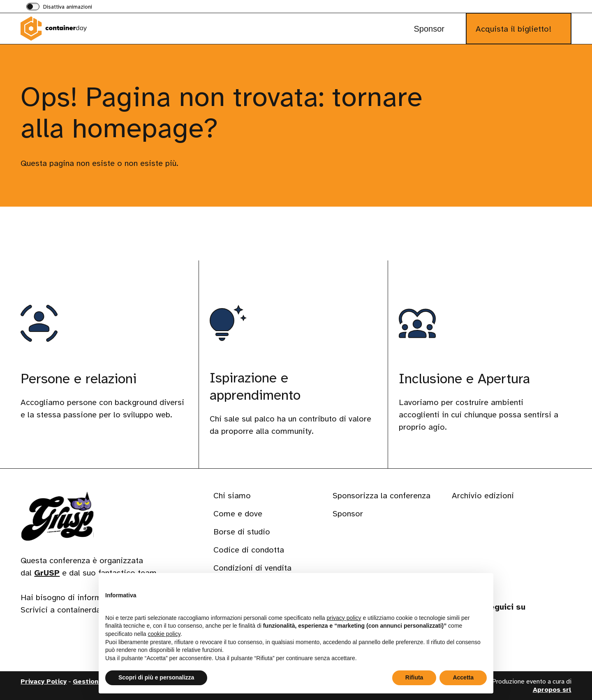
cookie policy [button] (164, 634)
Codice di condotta (249, 550)
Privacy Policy (44, 682)
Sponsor (429, 29)
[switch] (59, 7)
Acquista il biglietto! (513, 29)
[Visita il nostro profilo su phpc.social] (537, 634)
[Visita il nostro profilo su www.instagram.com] (515, 634)
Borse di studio (242, 532)
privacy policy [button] (344, 618)
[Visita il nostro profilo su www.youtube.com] (559, 634)
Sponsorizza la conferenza (382, 496)
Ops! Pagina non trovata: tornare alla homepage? (221, 112)
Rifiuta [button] (414, 677)
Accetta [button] (463, 677)
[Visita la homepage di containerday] (62, 29)
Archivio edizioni (483, 496)
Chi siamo (232, 496)
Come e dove (238, 514)
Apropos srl (552, 690)
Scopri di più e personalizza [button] (156, 677)
